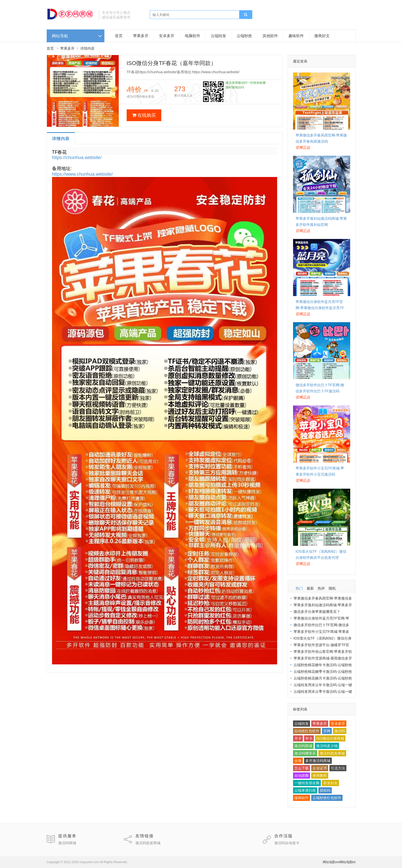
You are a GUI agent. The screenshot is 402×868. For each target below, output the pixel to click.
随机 (332, 588)
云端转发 (218, 36)
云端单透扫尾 (305, 790)
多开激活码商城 (318, 761)
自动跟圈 (301, 776)
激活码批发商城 (332, 753)
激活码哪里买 (305, 753)
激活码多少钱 (327, 746)
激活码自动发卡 (287, 843)
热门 (299, 588)
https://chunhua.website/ (77, 158)
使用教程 (320, 776)
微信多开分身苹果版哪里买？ (317, 612)
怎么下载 (301, 768)
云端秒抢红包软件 (327, 798)
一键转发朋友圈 (307, 783)
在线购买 (144, 115)
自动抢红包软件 (307, 731)
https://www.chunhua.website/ (82, 174)
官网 (327, 731)
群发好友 (330, 783)
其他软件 (270, 36)
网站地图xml (331, 862)
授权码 (325, 790)
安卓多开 (167, 36)
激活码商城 (303, 746)
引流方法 (338, 768)
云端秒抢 (244, 36)
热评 (321, 588)
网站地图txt (348, 862)
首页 (119, 36)
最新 (310, 588)
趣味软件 (296, 36)
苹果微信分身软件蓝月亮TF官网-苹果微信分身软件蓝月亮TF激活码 (320, 308)
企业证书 (320, 768)
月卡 (298, 738)
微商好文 (322, 36)
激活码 (340, 731)
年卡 (309, 738)
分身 (298, 761)
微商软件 (301, 798)
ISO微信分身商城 (330, 738)
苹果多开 (141, 36)
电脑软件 (193, 36)
